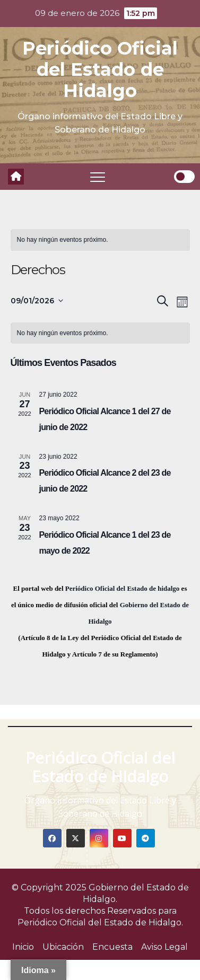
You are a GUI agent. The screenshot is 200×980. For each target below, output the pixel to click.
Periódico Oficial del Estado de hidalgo (123, 588)
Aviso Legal (164, 947)
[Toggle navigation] (98, 177)
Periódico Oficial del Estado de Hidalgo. (100, 922)
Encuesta (112, 947)
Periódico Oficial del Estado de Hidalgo (100, 69)
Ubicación (63, 947)
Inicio (23, 947)
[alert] (100, 240)
